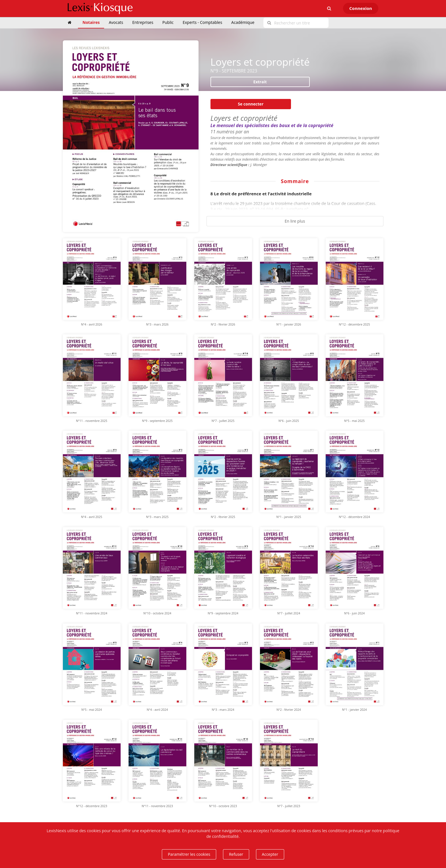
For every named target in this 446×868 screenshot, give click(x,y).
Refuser (236, 854)
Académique (243, 22)
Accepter (270, 854)
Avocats (116, 22)
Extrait (260, 82)
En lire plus (295, 221)
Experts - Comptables (202, 22)
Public (168, 22)
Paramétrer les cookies (189, 854)
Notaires (91, 22)
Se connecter (251, 104)
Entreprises (143, 22)
